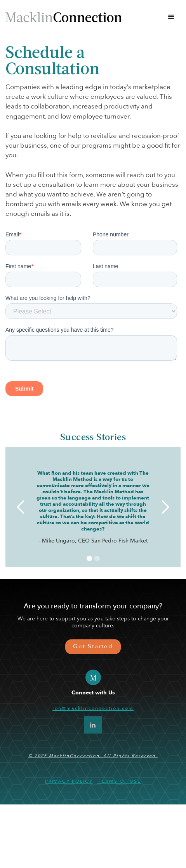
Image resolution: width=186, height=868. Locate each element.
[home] (67, 17)
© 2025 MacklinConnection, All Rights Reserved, (93, 819)
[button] (171, 17)
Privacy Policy (69, 845)
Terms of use (119, 845)
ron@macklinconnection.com (93, 772)
